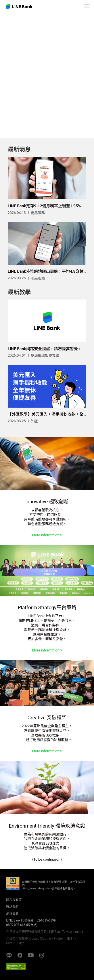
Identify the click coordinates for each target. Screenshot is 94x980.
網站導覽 (12, 914)
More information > (47, 535)
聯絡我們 (12, 907)
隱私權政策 (14, 900)
